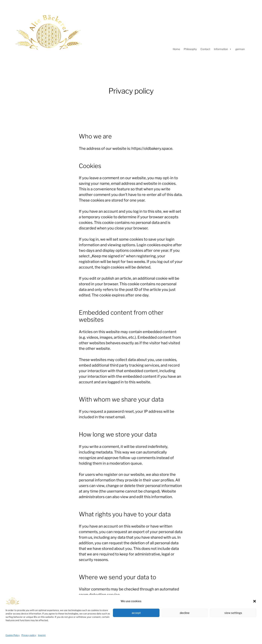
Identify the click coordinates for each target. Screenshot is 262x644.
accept (136, 613)
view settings (233, 613)
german (240, 49)
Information (223, 49)
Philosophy (190, 49)
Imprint (42, 635)
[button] (255, 601)
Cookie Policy (13, 635)
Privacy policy (29, 635)
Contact (205, 49)
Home (176, 49)
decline (185, 613)
